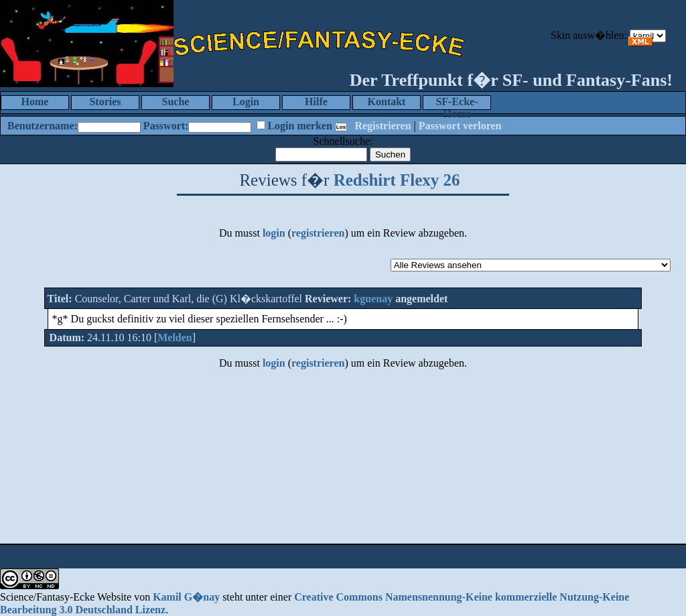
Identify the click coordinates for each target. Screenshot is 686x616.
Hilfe (316, 102)
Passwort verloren (460, 126)
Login (246, 102)
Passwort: (166, 126)
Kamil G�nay (186, 597)
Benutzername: (43, 126)
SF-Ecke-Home (457, 103)
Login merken (299, 126)
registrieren (318, 233)
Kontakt (387, 102)
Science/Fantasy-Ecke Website (66, 597)
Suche (176, 102)
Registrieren (383, 126)
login (274, 233)
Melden (175, 337)
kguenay (373, 299)
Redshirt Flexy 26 (397, 180)
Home (35, 102)
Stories (105, 102)
